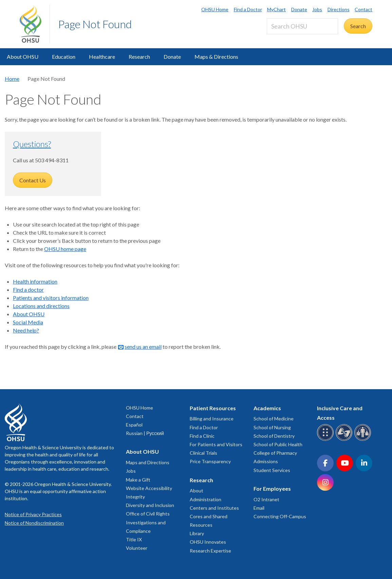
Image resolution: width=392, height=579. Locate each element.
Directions (339, 9)
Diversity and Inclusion (150, 505)
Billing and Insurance (212, 419)
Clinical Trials (203, 453)
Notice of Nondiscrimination (34, 523)
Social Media (28, 322)
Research (139, 57)
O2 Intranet (266, 499)
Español (134, 425)
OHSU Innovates (208, 542)
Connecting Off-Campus (280, 516)
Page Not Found (95, 24)
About (197, 491)
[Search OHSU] (302, 26)
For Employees (272, 488)
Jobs (317, 9)
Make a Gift (138, 480)
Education (64, 57)
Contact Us (33, 180)
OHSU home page (65, 249)
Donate (299, 9)
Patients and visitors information (51, 298)
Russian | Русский (145, 433)
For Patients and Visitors (216, 444)
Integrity (135, 497)
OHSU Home (215, 9)
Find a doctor (28, 289)
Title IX (134, 539)
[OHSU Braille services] (326, 440)
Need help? (26, 330)
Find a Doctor (248, 9)
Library (197, 533)
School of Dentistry (274, 436)
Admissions (266, 461)
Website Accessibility (149, 488)
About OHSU (23, 57)
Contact (363, 9)
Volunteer (137, 548)
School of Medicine (274, 419)
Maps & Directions (216, 57)
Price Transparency (210, 461)
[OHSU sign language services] (345, 440)
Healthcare (102, 57)
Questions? (32, 144)
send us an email (143, 347)
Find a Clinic (202, 436)
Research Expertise (210, 551)
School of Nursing (272, 427)
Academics (267, 408)
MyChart (276, 9)
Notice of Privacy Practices (33, 514)
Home (12, 79)
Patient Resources (213, 408)
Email (259, 508)
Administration (206, 499)
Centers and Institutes (214, 508)
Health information (35, 281)
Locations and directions (41, 306)
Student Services (272, 470)
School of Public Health (278, 444)
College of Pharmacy (275, 453)
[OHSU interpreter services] (364, 440)
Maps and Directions (148, 462)
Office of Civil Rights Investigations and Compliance (148, 522)
